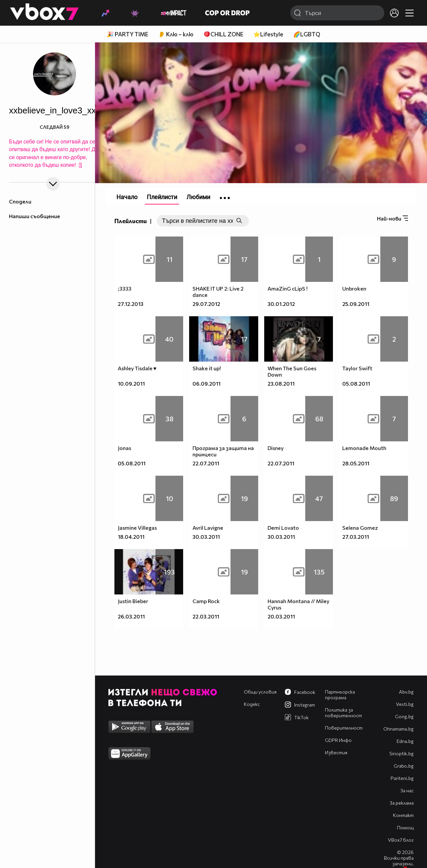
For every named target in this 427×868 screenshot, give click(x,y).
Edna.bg (405, 741)
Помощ (405, 827)
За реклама (402, 803)
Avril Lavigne (208, 528)
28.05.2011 (356, 463)
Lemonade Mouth (364, 448)
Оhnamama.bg (398, 729)
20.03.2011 (281, 616)
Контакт (403, 815)
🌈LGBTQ (307, 34)
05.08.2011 (356, 383)
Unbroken (354, 288)
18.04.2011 (131, 537)
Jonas (124, 448)
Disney (276, 448)
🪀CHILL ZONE (223, 34)
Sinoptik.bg (401, 753)
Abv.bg (406, 692)
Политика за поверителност (343, 713)
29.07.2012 (206, 304)
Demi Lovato (283, 528)
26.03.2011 (131, 616)
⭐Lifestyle (268, 34)
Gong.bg (404, 716)
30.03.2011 (206, 537)
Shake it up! (207, 368)
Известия (336, 752)
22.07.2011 (206, 463)
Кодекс (252, 704)
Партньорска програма (340, 695)
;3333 (125, 288)
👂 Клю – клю (176, 34)
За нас (407, 790)
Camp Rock (206, 601)
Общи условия (260, 692)
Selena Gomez (360, 528)
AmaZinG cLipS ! (288, 288)
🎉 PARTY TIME (127, 34)
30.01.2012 (281, 304)
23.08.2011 (281, 383)
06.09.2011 (206, 383)
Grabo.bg (404, 766)
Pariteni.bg (402, 778)
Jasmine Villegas (137, 528)
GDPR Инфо (338, 740)
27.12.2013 (131, 304)
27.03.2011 (356, 537)
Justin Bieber (133, 601)
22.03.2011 (206, 616)
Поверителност (344, 728)
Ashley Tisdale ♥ (137, 368)
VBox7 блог (401, 840)
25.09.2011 (356, 304)
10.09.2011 (131, 383)
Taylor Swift (357, 368)
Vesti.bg (405, 704)
